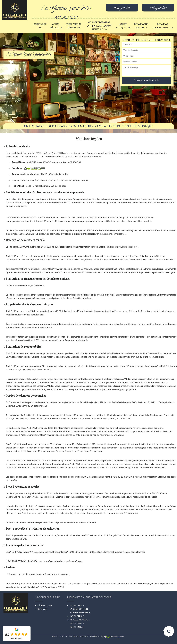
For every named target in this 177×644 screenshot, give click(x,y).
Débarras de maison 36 (141, 26)
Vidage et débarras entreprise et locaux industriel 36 (99, 26)
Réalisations (45, 605)
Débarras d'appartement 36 (163, 26)
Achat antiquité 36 (123, 26)
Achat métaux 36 (56, 26)
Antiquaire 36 (40, 26)
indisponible (122, 8)
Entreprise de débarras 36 (74, 26)
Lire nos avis (17, 638)
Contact (43, 609)
